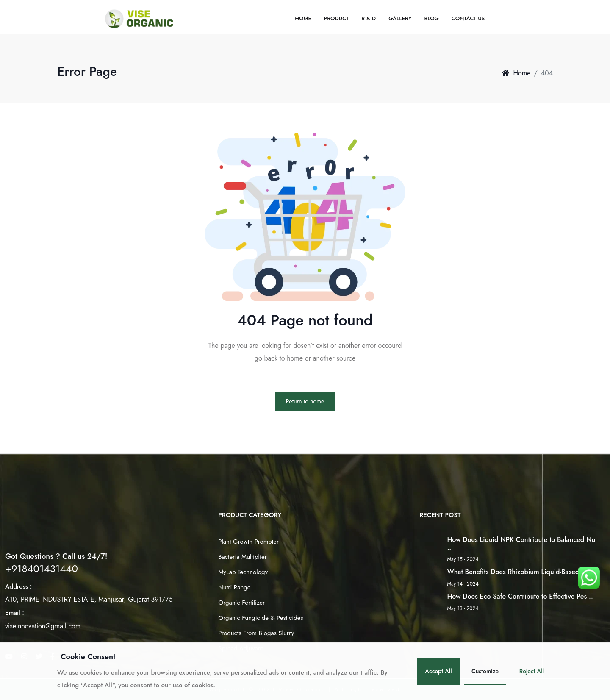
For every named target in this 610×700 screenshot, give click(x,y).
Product (336, 18)
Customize (485, 671)
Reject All (532, 671)
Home (303, 18)
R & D (369, 18)
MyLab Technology (243, 572)
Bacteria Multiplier (243, 557)
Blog (431, 18)
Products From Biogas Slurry (256, 633)
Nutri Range (234, 587)
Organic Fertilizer (241, 603)
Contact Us (468, 18)
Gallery (400, 18)
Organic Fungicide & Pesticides (261, 618)
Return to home (305, 401)
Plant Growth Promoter (248, 542)
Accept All (438, 671)
